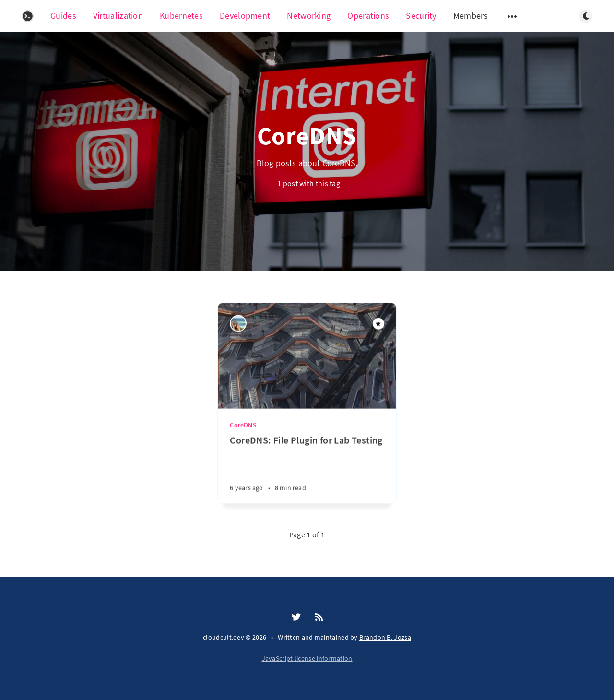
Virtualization (118, 16)
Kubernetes (181, 16)
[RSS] (319, 617)
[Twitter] (296, 617)
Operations (368, 16)
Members (471, 16)
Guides (63, 16)
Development (245, 16)
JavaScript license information (307, 658)
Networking (309, 16)
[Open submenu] (512, 16)
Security (421, 16)
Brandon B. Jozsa (385, 637)
